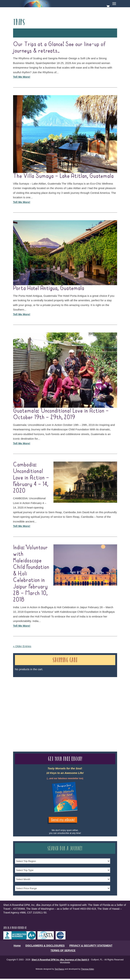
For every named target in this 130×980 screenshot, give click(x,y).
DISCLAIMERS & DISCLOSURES (45, 946)
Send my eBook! (63, 820)
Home (17, 946)
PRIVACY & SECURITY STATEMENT (91, 946)
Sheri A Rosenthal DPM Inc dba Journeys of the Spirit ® (60, 960)
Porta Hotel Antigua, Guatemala (49, 288)
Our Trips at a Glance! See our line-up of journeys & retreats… (60, 48)
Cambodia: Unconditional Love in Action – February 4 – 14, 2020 (31, 478)
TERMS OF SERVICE (63, 950)
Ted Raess (59, 969)
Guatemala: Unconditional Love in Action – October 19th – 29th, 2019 (61, 414)
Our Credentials (67, 708)
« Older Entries (22, 646)
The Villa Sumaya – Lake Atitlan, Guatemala (63, 176)
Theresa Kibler (87, 969)
